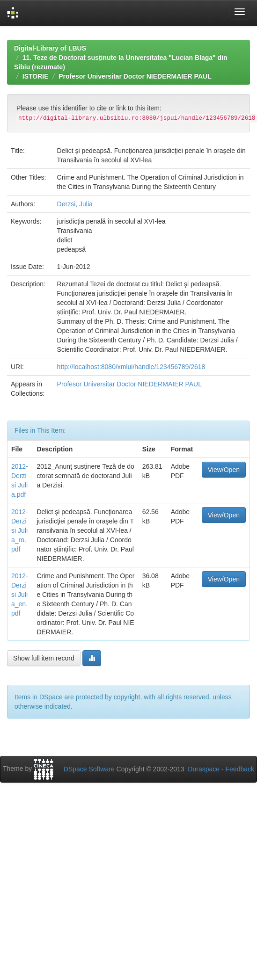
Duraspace (204, 769)
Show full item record (44, 658)
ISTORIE (36, 76)
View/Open (224, 470)
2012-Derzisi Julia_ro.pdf (20, 530)
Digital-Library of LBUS (50, 48)
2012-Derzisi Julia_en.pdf (20, 595)
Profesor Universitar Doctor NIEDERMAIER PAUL (135, 76)
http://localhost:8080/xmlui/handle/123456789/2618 (131, 367)
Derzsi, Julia (75, 204)
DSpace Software (89, 769)
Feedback (240, 769)
